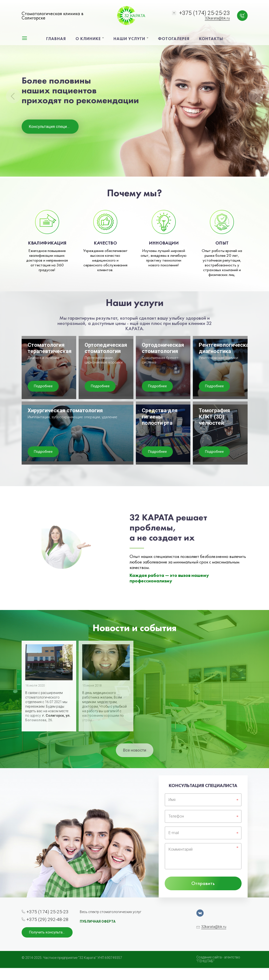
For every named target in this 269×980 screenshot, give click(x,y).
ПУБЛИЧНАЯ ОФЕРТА (98, 921)
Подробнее (43, 386)
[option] (134, 89)
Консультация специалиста (54, 126)
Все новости (135, 750)
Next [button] (256, 96)
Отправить (203, 883)
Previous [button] (13, 96)
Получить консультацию (49, 932)
